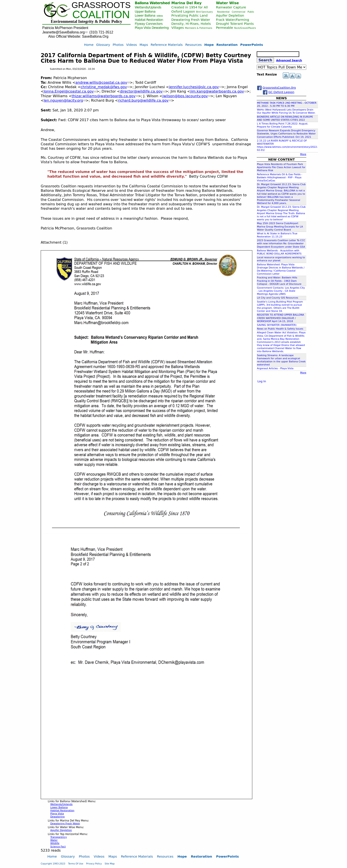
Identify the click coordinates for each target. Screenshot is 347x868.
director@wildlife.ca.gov (143, 91)
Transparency (59, 837)
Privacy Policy (94, 864)
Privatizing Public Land (189, 15)
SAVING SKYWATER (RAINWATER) (277, 325)
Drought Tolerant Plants (235, 24)
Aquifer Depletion (230, 15)
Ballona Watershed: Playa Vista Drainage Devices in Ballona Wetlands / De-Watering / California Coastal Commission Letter (281, 269)
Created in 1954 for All (189, 7)
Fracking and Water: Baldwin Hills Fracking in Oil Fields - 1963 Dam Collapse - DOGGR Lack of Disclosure (279, 281)
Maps (144, 45)
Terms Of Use (76, 864)
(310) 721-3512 (101, 32)
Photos (118, 45)
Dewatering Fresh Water (191, 20)
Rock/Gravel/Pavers (245, 28)
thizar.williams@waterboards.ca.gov (105, 96)
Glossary (103, 45)
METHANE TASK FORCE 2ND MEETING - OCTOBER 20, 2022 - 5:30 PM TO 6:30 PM (287, 104)
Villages (177, 28)
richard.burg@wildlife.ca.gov (145, 100)
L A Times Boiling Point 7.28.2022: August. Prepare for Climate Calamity (283, 125)
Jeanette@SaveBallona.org (65, 32)
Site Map (110, 864)
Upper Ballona (145, 11)
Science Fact (58, 847)
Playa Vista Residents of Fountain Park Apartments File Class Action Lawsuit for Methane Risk (281, 167)
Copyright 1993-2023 (53, 864)
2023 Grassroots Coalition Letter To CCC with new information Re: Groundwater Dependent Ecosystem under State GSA (281, 244)
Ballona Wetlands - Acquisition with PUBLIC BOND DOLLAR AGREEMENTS (279, 252)
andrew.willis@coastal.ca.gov (103, 83)
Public (251, 12)
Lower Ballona (145, 15)
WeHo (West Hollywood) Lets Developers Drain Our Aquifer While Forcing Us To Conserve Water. (286, 111)
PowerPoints (252, 45)
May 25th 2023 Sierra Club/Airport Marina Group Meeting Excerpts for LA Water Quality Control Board (280, 226)
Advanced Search (289, 60)
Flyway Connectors (149, 24)
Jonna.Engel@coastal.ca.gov (70, 91)
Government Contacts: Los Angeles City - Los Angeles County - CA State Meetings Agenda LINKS (281, 291)
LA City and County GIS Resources (278, 298)
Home (89, 45)
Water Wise (227, 3)
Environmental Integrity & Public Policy (86, 21)
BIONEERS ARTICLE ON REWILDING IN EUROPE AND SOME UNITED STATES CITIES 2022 (285, 118)
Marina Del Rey (186, 3)
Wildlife (55, 843)
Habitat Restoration (149, 20)
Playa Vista (143, 28)
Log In (262, 381)
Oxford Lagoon (183, 11)
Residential (223, 12)
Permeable (225, 28)
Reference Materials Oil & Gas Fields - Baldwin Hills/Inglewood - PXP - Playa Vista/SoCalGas (280, 178)
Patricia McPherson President (65, 28)
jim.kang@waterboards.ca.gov (218, 91)
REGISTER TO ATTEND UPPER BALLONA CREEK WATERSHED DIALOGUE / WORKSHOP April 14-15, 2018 (280, 318)
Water (54, 840)
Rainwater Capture (231, 7)
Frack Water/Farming (233, 20)
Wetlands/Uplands (148, 7)
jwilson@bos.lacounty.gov (186, 96)
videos (160, 16)
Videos (131, 45)
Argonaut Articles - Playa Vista (275, 368)
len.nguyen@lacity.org (65, 100)
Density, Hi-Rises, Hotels (191, 24)
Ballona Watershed (152, 3)
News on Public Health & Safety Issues (280, 329)
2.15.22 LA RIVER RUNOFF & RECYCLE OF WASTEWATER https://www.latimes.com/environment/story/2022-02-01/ (287, 146)
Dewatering (160, 28)
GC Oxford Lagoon (281, 92)
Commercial (238, 12)
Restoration (227, 45)
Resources (193, 45)
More (303, 154)
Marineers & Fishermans (199, 28)
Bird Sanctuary (204, 12)
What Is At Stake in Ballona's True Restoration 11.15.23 (277, 235)
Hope (209, 45)
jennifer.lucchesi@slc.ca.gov (195, 87)
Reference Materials (167, 45)
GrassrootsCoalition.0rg (279, 88)
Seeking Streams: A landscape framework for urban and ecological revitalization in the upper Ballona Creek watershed (281, 360)
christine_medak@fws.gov (105, 87)
